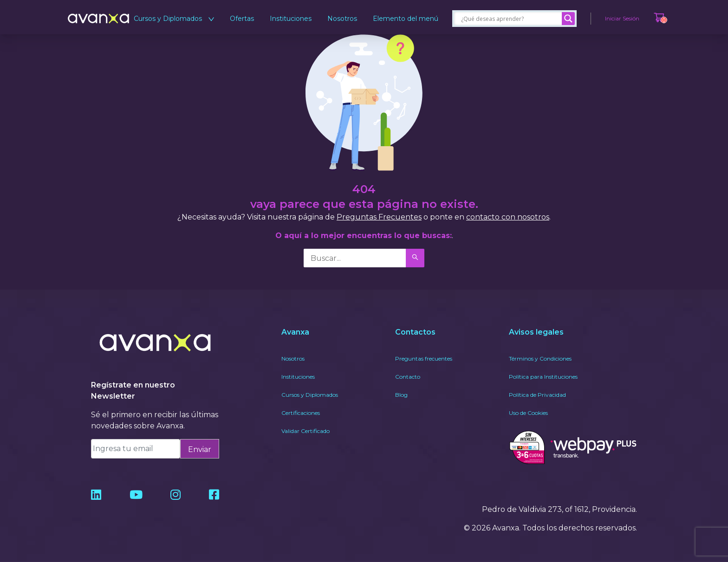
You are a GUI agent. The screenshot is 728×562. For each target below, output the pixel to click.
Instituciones (291, 19)
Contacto (408, 377)
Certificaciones (301, 413)
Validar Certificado (305, 431)
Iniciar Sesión (622, 18)
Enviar (200, 449)
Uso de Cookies (528, 413)
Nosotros (342, 19)
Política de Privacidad (537, 395)
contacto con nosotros (508, 217)
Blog (401, 395)
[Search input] (510, 19)
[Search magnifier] (568, 19)
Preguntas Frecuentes (379, 217)
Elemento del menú (406, 19)
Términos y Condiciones (540, 359)
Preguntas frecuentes (424, 359)
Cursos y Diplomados (174, 19)
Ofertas (242, 19)
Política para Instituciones (543, 377)
